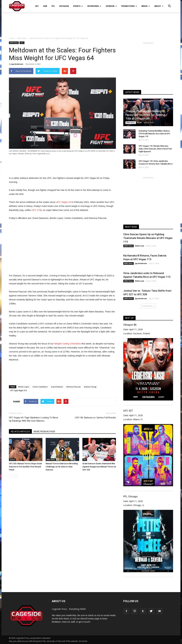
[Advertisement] (91, 23)
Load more (148, 306)
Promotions (129, 6)
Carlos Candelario (40, 387)
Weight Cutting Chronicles (68, 344)
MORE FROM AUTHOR (44, 432)
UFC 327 (128, 411)
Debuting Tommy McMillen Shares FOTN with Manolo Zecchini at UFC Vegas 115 (154, 134)
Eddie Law (139, 246)
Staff (139, 123)
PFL (53, 6)
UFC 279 (36, 210)
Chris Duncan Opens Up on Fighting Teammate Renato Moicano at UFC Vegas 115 (148, 238)
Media (146, 6)
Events (78, 6)
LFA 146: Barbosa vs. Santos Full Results (95, 418)
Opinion (111, 6)
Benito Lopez (24, 387)
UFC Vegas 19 (63, 202)
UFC (37, 6)
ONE (45, 6)
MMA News (14, 43)
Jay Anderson (17, 64)
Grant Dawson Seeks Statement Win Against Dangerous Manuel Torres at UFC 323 (99, 467)
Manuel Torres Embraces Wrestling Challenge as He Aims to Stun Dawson (62, 467)
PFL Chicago (131, 496)
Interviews (94, 6)
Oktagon (64, 6)
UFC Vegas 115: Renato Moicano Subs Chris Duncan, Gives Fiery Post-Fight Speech (155, 149)
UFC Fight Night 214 (18, 390)
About (159, 6)
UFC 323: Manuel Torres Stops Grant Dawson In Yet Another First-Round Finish (25, 467)
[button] (169, 4)
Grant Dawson (57, 387)
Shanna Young (90, 387)
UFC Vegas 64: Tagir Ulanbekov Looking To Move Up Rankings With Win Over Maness (34, 419)
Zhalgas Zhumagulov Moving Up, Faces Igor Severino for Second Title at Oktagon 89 (146, 115)
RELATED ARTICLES (20, 432)
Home (12, 38)
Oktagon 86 (130, 325)
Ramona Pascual (73, 387)
